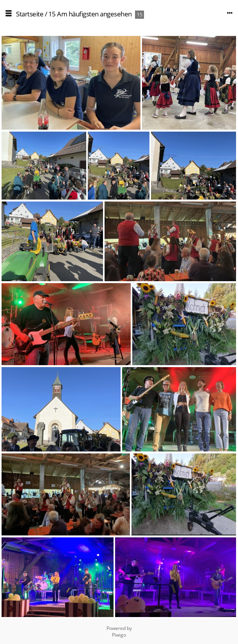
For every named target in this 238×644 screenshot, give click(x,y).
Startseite (30, 14)
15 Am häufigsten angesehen (90, 14)
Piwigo (119, 635)
